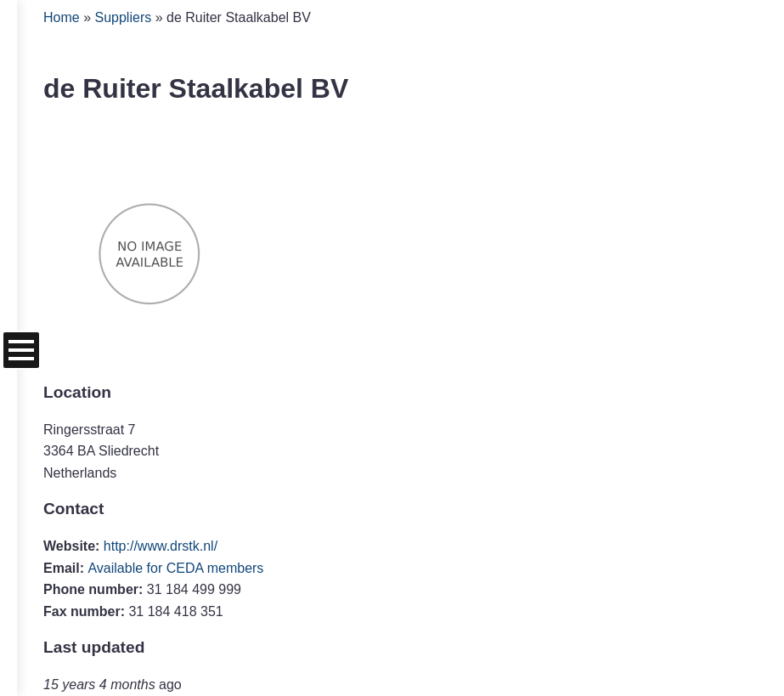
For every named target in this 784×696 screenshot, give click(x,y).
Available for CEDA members (175, 568)
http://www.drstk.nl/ (161, 546)
